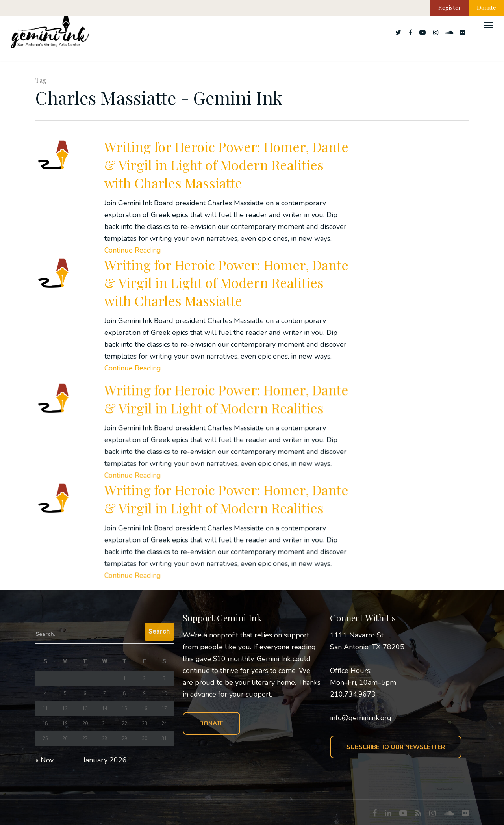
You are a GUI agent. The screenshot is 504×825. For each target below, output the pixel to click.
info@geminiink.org (361, 718)
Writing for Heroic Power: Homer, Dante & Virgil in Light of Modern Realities (226, 429)
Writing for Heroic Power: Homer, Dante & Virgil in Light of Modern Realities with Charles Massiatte (226, 165)
